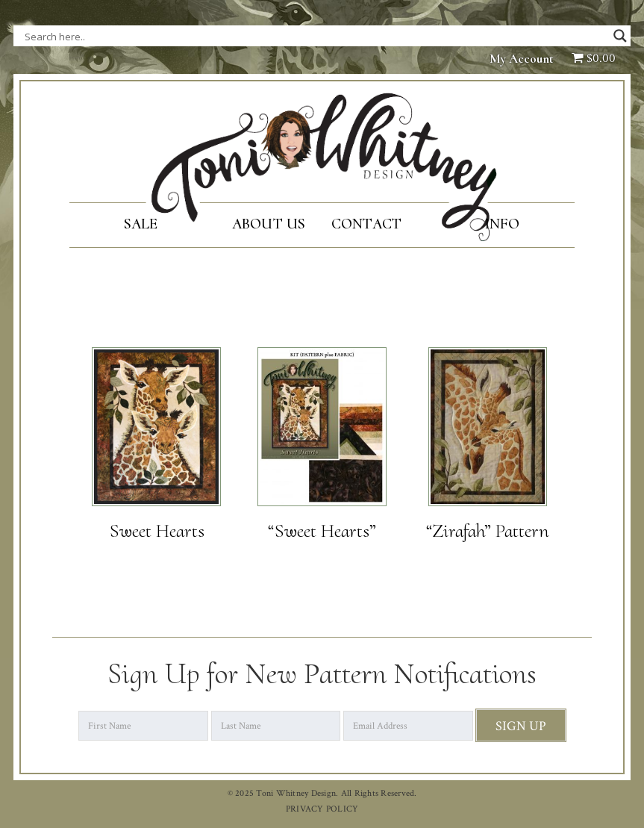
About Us (269, 224)
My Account (522, 59)
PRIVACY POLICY (322, 809)
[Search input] (174, 36)
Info (502, 224)
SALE (141, 224)
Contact (367, 224)
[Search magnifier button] (620, 36)
